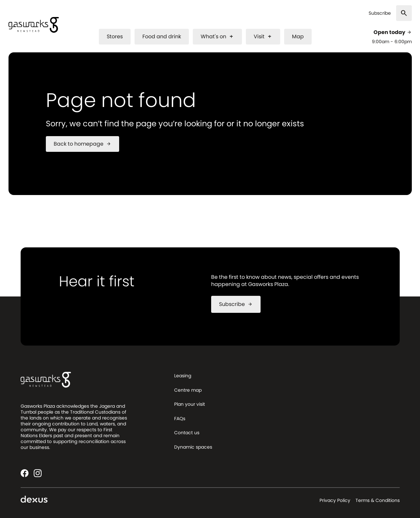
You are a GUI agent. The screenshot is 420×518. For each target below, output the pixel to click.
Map (298, 36)
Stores (115, 36)
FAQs (180, 419)
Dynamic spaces (193, 447)
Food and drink (162, 36)
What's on (217, 36)
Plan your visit (190, 404)
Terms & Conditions (378, 500)
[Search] (404, 13)
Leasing (183, 376)
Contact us (187, 433)
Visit (263, 36)
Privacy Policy (335, 500)
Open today (393, 32)
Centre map (188, 390)
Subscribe (380, 13)
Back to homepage (82, 144)
